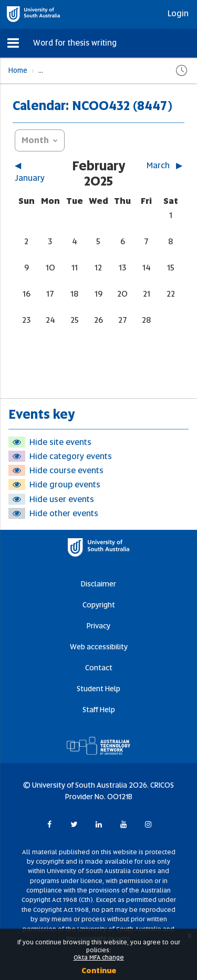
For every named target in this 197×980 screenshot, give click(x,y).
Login (178, 13)
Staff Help (99, 710)
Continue (99, 971)
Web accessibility (99, 647)
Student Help (98, 689)
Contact (99, 668)
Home (18, 70)
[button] (13, 43)
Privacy (98, 626)
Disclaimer (98, 584)
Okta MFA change (99, 957)
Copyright (99, 605)
